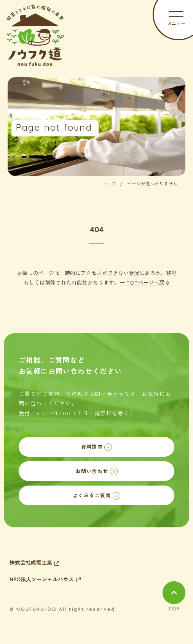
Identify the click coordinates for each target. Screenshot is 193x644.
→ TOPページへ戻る (145, 283)
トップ (109, 184)
